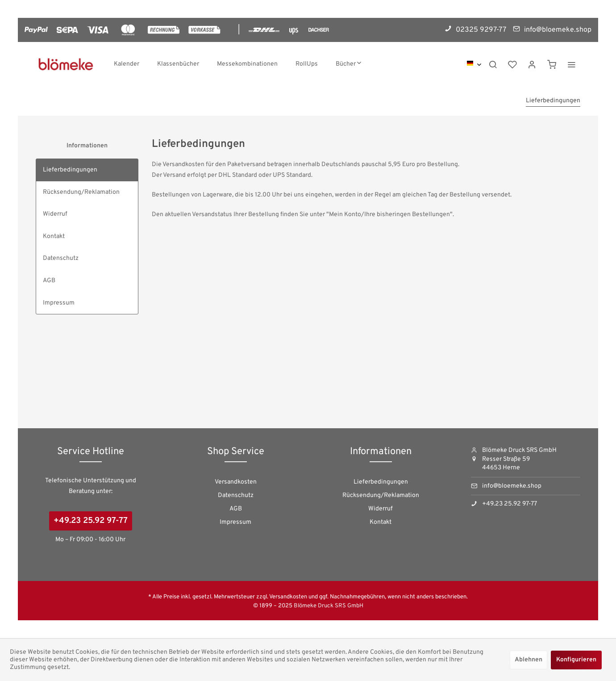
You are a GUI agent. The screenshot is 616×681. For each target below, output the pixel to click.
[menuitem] (127, 64)
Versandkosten (236, 482)
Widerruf (55, 214)
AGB (49, 281)
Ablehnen (529, 660)
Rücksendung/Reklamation (81, 192)
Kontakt (54, 236)
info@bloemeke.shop (512, 486)
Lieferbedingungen (70, 170)
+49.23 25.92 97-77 (91, 521)
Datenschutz (61, 258)
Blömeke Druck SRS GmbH (329, 606)
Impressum (59, 303)
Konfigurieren (576, 660)
